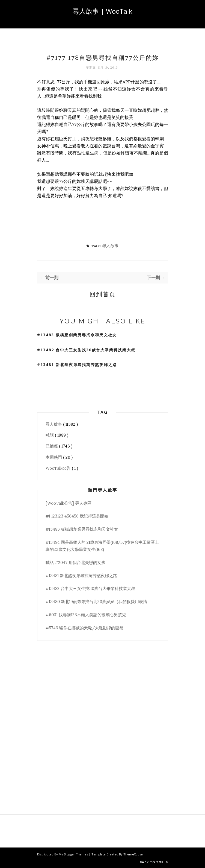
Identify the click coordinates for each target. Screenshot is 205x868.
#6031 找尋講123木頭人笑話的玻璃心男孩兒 (86, 615)
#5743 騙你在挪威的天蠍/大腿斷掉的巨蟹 (84, 628)
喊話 (50, 435)
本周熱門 (54, 457)
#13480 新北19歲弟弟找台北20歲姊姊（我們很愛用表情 (96, 602)
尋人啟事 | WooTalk (102, 11)
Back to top (154, 862)
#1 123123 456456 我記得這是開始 (77, 516)
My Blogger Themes (74, 854)
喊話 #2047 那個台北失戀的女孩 (75, 562)
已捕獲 (52, 446)
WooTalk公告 (59, 468)
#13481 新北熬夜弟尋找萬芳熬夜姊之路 (77, 365)
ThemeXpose (133, 854)
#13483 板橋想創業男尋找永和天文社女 (77, 335)
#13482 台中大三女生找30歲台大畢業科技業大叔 (86, 350)
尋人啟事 (110, 246)
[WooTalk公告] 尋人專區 (69, 503)
